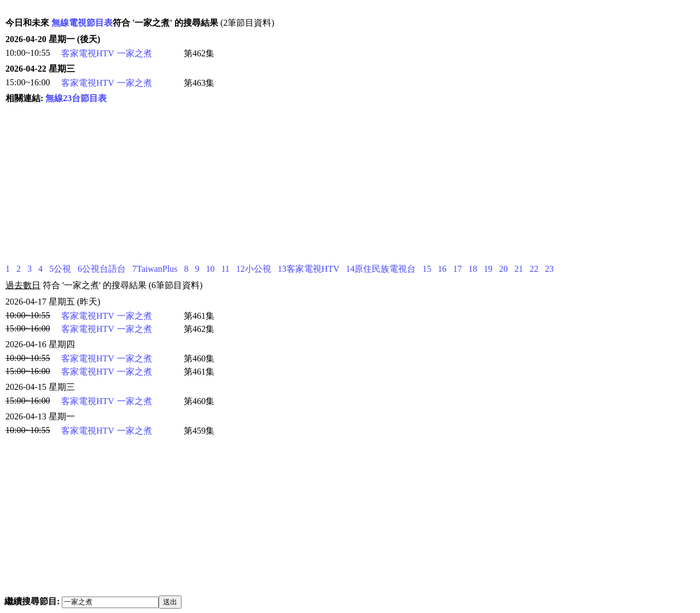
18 (472, 269)
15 (427, 269)
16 (442, 269)
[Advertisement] (282, 184)
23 (549, 269)
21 (518, 269)
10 (210, 269)
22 (534, 269)
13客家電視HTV (309, 269)
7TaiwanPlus (155, 269)
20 (503, 269)
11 (225, 269)
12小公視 (254, 269)
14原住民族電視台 (381, 269)
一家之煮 (135, 53)
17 (457, 269)
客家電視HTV (88, 53)
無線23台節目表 (76, 98)
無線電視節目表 (82, 23)
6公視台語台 (102, 269)
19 (488, 269)
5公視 (60, 269)
